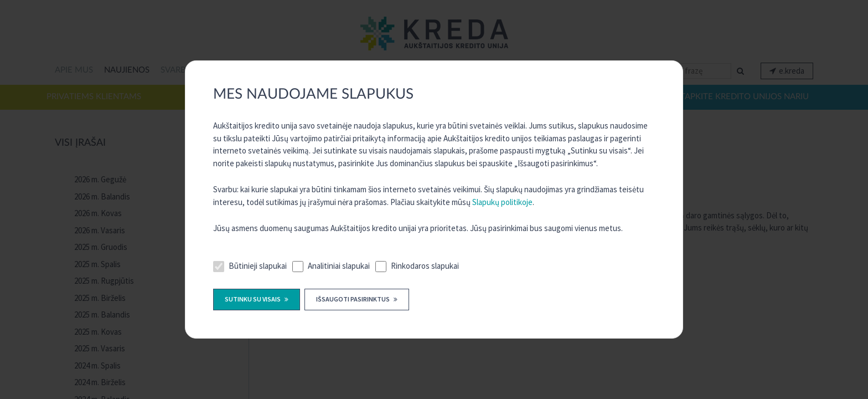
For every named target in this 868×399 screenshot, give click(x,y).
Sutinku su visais (253, 299)
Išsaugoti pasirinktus (353, 299)
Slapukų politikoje (502, 202)
